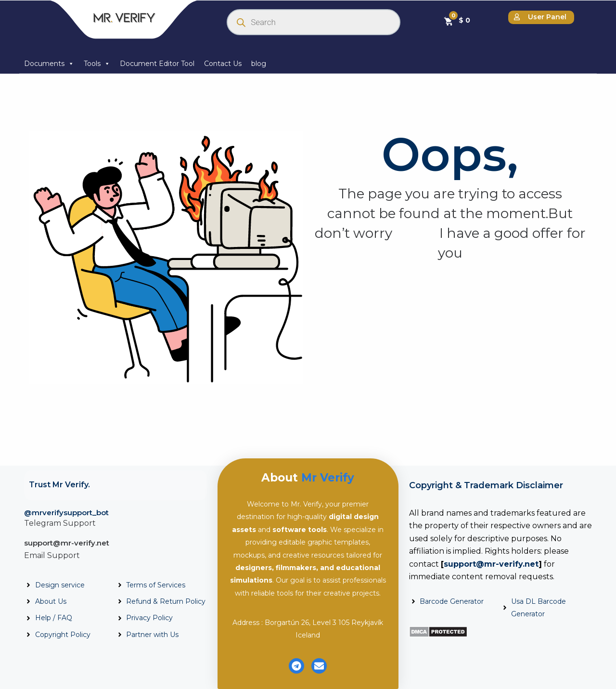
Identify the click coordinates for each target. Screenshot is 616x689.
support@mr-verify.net (67, 543)
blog (259, 64)
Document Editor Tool (157, 64)
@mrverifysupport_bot (66, 513)
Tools (97, 64)
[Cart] (457, 20)
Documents (49, 64)
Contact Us (223, 64)
